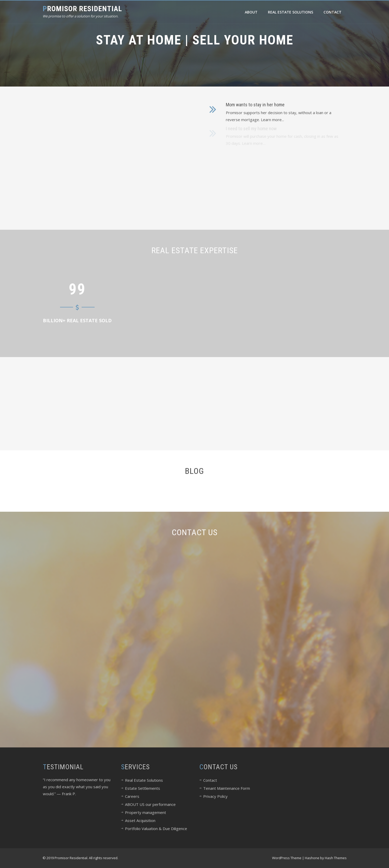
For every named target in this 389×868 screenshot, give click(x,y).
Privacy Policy (215, 796)
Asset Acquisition (140, 820)
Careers (132, 796)
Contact (332, 12)
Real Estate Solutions (291, 12)
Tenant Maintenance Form (227, 788)
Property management (146, 812)
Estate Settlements (143, 788)
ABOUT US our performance (150, 804)
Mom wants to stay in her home (255, 103)
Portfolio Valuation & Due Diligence (156, 828)
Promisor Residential (82, 9)
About (251, 12)
